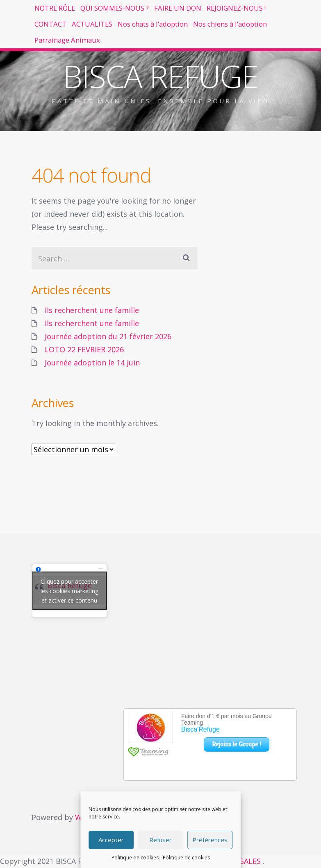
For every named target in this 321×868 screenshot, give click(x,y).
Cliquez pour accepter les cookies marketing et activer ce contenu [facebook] (69, 591)
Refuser (160, 840)
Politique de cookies (135, 858)
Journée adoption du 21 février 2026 (108, 336)
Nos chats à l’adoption (80, 63)
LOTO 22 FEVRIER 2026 (84, 349)
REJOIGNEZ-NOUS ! (73, 38)
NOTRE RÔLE (63, 12)
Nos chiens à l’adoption (177, 63)
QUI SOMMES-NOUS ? (140, 12)
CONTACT (140, 38)
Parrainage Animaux (76, 89)
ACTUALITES (196, 38)
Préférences (210, 840)
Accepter (111, 840)
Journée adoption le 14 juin (92, 363)
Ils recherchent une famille (92, 310)
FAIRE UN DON (221, 12)
